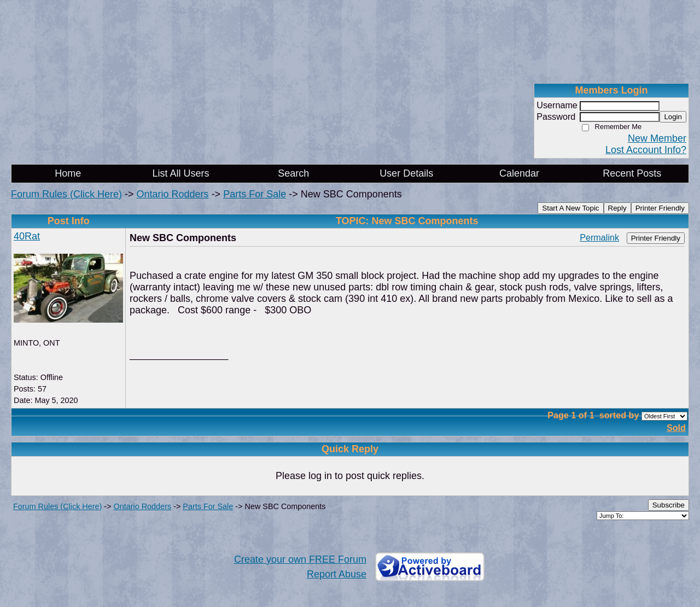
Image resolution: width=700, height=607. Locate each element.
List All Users (180, 173)
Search (293, 173)
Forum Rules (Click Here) (66, 194)
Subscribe (669, 505)
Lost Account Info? (646, 150)
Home (68, 173)
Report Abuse (337, 574)
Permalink (599, 237)
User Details (406, 173)
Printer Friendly (660, 208)
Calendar (519, 173)
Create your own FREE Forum (300, 559)
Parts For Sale (255, 194)
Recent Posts (632, 173)
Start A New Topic (570, 208)
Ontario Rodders (173, 194)
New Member (657, 138)
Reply (617, 208)
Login (673, 117)
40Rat (27, 236)
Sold (676, 428)
